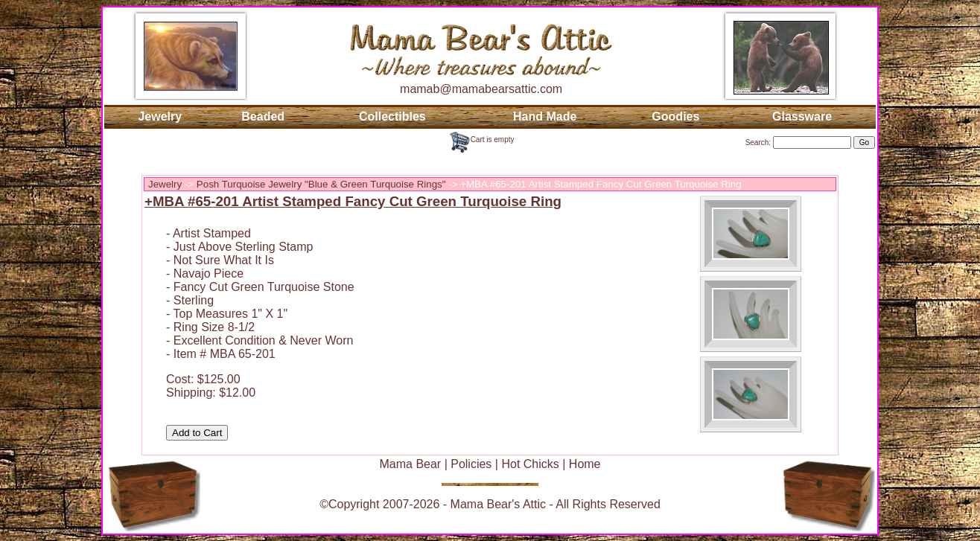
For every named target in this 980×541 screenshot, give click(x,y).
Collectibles (392, 116)
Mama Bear (410, 464)
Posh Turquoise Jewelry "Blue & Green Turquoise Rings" (321, 184)
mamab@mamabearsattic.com (481, 89)
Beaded (263, 116)
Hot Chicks (530, 464)
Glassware (802, 116)
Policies (471, 464)
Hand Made (545, 116)
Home (585, 464)
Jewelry (160, 116)
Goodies (675, 116)
